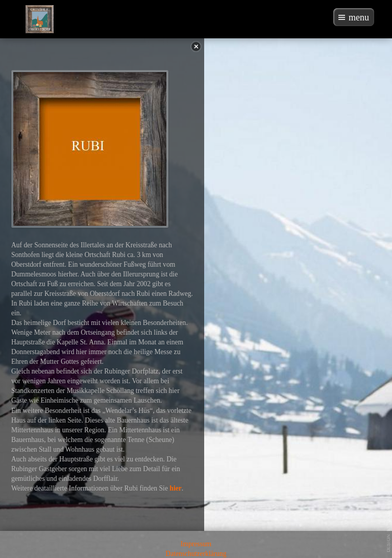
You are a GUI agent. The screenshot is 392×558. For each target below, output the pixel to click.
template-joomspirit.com (389, 523)
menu (359, 17)
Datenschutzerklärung (196, 554)
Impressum (196, 544)
